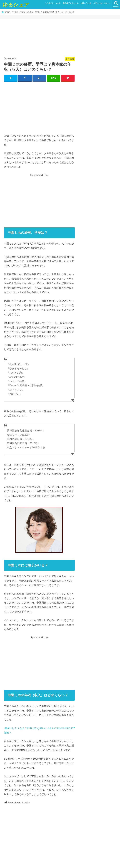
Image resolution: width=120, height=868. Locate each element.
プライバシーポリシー (102, 3)
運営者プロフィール (71, 3)
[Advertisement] (39, 107)
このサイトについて (53, 3)
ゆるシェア (16, 4)
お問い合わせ (86, 3)
